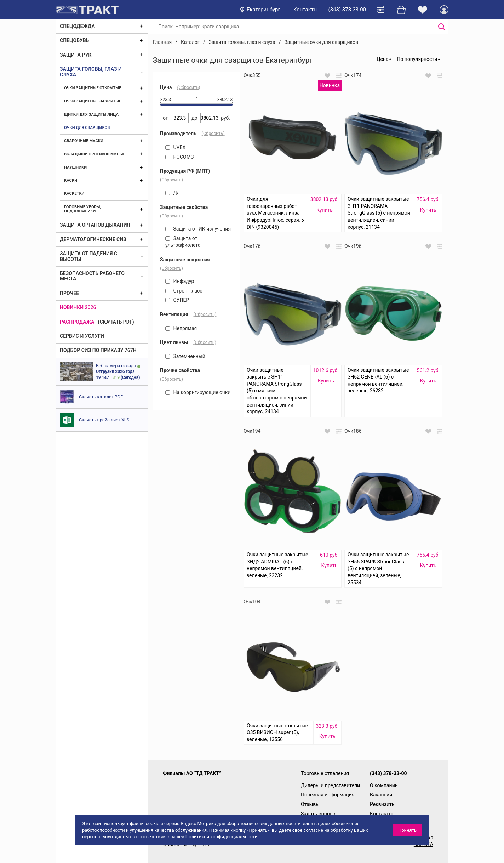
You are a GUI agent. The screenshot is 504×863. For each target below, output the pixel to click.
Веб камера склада (116, 366)
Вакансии (381, 795)
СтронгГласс (184, 291)
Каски (71, 180)
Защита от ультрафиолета (183, 242)
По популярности (417, 59)
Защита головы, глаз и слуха (91, 72)
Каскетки (74, 194)
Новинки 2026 (78, 307)
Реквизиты (383, 804)
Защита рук (76, 55)
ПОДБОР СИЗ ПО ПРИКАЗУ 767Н (98, 350)
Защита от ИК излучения (198, 229)
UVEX (175, 147)
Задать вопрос (318, 814)
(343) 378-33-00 (347, 10)
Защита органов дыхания (95, 225)
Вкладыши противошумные (95, 154)
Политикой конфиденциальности (222, 837)
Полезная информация (328, 795)
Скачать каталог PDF (101, 397)
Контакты (306, 10)
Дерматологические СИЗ (93, 239)
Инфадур (180, 281)
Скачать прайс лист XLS (104, 420)
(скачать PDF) (116, 322)
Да (173, 193)
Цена (382, 59)
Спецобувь (74, 40)
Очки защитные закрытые (93, 101)
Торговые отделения (325, 773)
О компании (384, 785)
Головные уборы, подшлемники (82, 209)
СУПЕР (177, 300)
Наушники (75, 167)
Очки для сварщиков (87, 128)
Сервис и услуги (82, 336)
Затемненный (185, 356)
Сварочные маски (84, 141)
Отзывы (310, 804)
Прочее (69, 293)
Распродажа (77, 322)
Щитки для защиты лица (91, 115)
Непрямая (181, 328)
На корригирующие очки (198, 392)
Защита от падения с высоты (88, 256)
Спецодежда (77, 26)
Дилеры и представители (330, 785)
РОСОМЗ (179, 157)
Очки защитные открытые (93, 88)
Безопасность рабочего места (92, 276)
